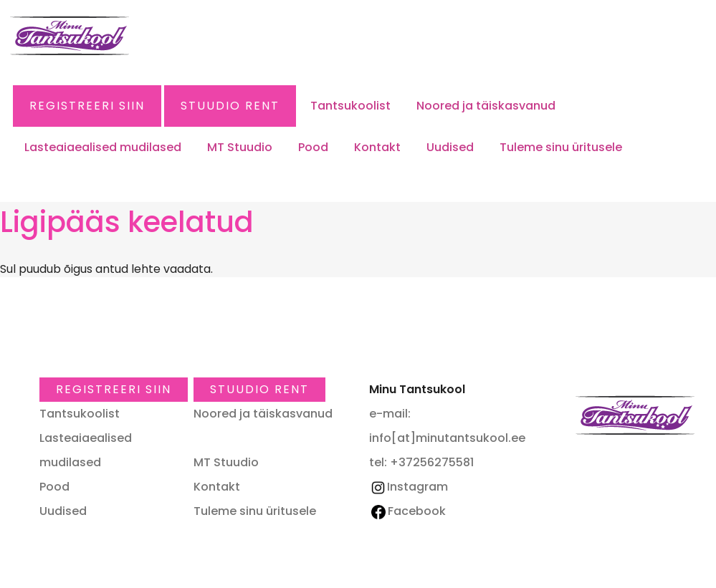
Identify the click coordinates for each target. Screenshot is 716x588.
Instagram (409, 487)
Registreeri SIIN (87, 106)
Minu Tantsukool (635, 415)
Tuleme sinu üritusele (561, 147)
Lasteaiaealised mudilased (103, 147)
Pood (313, 147)
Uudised (450, 147)
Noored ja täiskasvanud (486, 106)
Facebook (409, 511)
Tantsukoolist (350, 106)
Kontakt (377, 147)
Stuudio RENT (230, 106)
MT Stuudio (240, 147)
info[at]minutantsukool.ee (447, 438)
